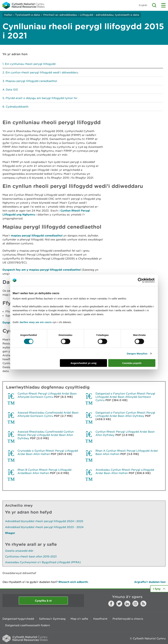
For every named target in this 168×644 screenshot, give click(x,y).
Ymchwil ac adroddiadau (60, 15)
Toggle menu (163, 5)
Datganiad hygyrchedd (18, 619)
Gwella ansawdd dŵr (19, 551)
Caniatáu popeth (132, 363)
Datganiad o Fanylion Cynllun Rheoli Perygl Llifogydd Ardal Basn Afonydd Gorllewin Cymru (125, 397)
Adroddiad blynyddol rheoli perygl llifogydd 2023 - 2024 (44, 527)
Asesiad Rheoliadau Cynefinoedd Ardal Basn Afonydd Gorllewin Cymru (48, 414)
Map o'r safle (79, 619)
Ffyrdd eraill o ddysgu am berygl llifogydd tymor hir (42, 98)
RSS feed (143, 604)
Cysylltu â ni (43, 601)
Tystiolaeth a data (27, 15)
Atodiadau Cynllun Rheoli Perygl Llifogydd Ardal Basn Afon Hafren (125, 471)
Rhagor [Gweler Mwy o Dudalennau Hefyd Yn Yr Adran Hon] (10, 533)
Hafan (8, 15)
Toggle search (154, 5)
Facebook (111, 604)
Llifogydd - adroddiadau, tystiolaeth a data (110, 15)
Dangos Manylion (137, 353)
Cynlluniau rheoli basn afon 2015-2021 (31, 556)
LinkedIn (127, 604)
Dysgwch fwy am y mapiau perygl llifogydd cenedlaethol (42, 270)
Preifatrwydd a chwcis (128, 619)
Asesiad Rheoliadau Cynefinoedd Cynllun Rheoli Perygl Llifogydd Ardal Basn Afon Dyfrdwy (46, 435)
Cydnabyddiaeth (17, 107)
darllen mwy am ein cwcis (36, 322)
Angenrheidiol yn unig (84, 363)
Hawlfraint (100, 619)
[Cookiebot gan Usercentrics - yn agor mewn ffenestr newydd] (146, 280)
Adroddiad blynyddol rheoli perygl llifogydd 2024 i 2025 (44, 521)
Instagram (135, 604)
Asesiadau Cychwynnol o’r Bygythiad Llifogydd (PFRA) (43, 562)
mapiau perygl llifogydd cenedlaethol (37, 235)
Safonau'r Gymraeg (52, 619)
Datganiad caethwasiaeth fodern (27, 625)
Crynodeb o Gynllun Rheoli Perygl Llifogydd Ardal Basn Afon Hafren (48, 452)
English (143, 5)
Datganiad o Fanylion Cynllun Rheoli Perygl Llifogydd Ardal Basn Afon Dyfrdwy (125, 414)
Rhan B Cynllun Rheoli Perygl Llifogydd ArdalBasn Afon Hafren (44, 471)
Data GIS (12, 90)
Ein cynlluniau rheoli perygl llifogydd (30, 64)
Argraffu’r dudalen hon (150, 582)
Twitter (119, 604)
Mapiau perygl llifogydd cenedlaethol (31, 81)
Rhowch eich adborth (73, 582)
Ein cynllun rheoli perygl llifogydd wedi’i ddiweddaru (42, 72)
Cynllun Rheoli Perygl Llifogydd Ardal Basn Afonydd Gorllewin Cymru (47, 395)
